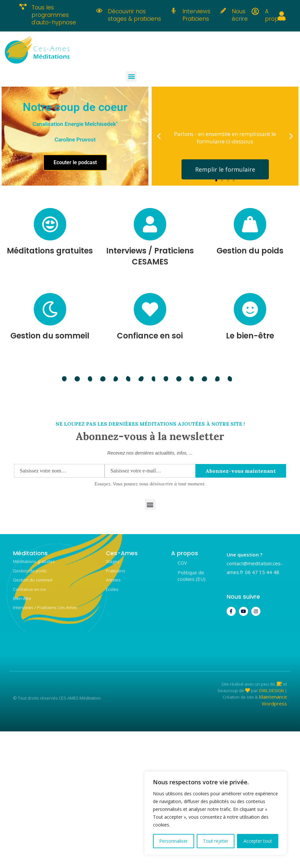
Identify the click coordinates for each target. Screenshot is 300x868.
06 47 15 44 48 (262, 572)
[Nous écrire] (223, 11)
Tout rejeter (216, 841)
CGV (182, 563)
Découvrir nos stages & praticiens (134, 15)
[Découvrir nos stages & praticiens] (99, 11)
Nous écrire (240, 15)
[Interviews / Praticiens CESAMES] (150, 224)
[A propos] (255, 12)
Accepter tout (258, 841)
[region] (216, 813)
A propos (275, 15)
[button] (131, 76)
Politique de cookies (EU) (192, 576)
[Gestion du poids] (250, 224)
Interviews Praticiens (196, 15)
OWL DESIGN (271, 691)
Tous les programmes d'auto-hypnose (54, 15)
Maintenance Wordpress (273, 700)
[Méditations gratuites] (50, 224)
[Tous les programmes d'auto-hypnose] (23, 7)
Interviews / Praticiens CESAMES (150, 256)
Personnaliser (173, 841)
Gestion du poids (250, 251)
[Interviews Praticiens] (174, 11)
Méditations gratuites (50, 251)
